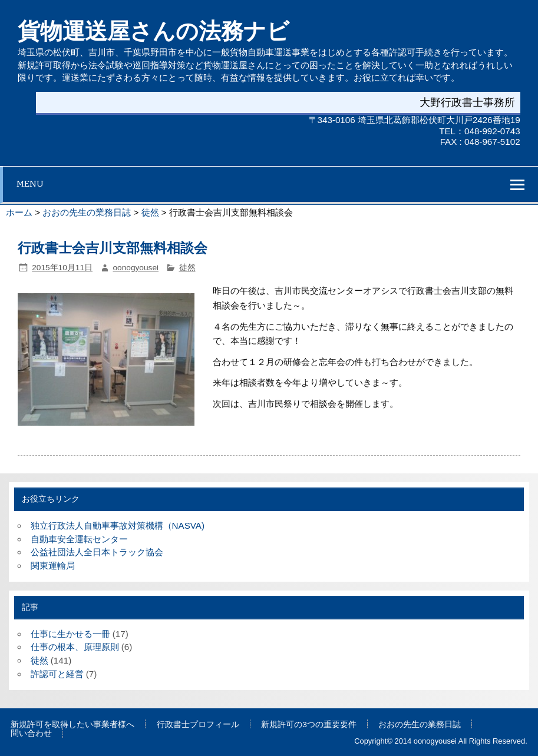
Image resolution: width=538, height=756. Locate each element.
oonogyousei (136, 268)
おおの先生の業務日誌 (87, 212)
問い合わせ (31, 734)
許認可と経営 (57, 674)
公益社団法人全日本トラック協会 (97, 552)
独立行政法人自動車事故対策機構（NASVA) (118, 525)
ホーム (19, 212)
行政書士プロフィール (198, 725)
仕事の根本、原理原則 (75, 647)
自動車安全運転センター (79, 539)
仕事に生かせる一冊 (70, 634)
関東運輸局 (53, 566)
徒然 (150, 212)
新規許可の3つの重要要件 (309, 725)
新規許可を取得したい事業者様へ (72, 725)
